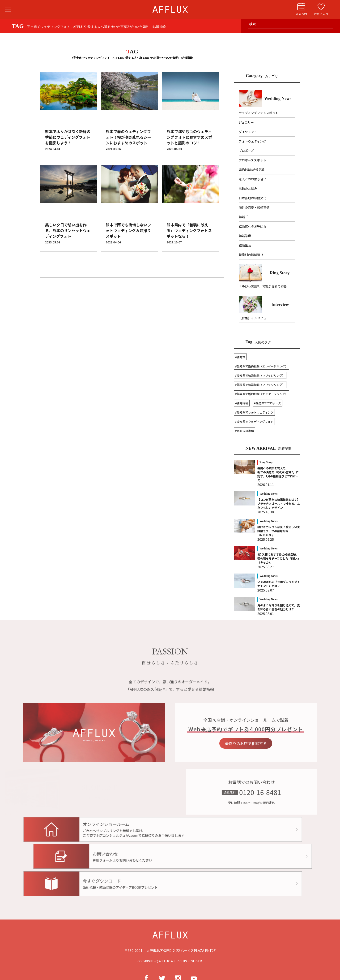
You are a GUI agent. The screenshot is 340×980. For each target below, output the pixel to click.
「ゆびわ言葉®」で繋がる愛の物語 (263, 286)
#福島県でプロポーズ (268, 403)
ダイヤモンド (248, 132)
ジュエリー (246, 122)
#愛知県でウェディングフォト (254, 421)
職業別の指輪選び (251, 255)
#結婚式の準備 (244, 431)
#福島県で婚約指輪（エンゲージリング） (261, 394)
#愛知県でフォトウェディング (254, 412)
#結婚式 (240, 357)
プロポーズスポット (252, 160)
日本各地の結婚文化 (253, 198)
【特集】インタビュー (254, 318)
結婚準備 (245, 236)
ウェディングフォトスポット (259, 113)
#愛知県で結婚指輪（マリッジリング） (260, 375)
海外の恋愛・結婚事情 (254, 207)
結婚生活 (245, 245)
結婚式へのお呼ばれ (253, 226)
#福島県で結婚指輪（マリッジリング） (260, 385)
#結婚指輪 (242, 403)
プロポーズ (246, 151)
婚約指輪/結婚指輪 (252, 170)
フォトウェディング (252, 141)
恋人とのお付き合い (253, 179)
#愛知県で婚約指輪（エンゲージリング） (261, 366)
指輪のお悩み (248, 188)
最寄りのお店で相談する (259, 743)
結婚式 (243, 217)
